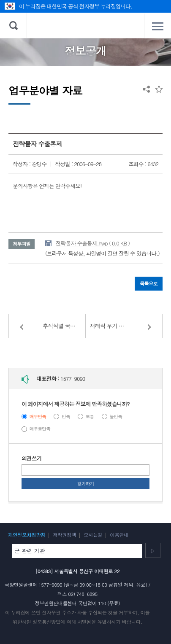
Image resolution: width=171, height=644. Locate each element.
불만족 (116, 416)
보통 (90, 416)
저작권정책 (64, 535)
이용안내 (119, 535)
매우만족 (38, 416)
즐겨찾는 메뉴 (159, 89)
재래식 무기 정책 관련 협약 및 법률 (126, 326)
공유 (146, 89)
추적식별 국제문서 (64, 326)
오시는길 (93, 535)
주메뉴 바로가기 (0, 0)
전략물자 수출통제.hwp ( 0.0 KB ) (93, 243)
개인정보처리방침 (27, 535)
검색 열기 (14, 25)
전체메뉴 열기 (157, 26)
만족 (66, 416)
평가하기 (86, 484)
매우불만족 (40, 429)
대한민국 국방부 (85, 25)
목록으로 (149, 283)
